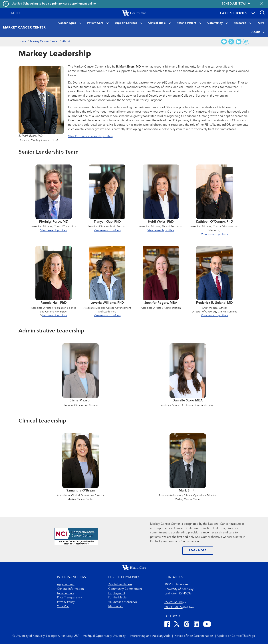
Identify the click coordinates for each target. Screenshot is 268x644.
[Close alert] (262, 4)
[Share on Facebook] (224, 42)
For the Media (117, 598)
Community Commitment (125, 589)
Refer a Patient (186, 23)
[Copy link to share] (246, 42)
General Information (70, 589)
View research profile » (54, 230)
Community (215, 23)
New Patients (66, 593)
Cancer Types (67, 23)
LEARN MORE (198, 550)
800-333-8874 (174, 608)
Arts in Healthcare (120, 585)
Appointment (66, 585)
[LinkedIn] (196, 625)
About (256, 32)
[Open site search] (263, 13)
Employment (117, 593)
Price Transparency (69, 598)
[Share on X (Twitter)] (231, 42)
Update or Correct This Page (236, 636)
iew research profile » (55, 316)
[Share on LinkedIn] (239, 42)
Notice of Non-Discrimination (194, 636)
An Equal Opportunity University (105, 636)
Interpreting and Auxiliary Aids (150, 636)
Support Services (126, 23)
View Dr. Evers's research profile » (90, 137)
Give (261, 23)
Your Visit (63, 606)
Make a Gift (116, 606)
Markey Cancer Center (44, 41)
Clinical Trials (157, 23)
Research (240, 23)
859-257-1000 (174, 602)
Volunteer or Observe (123, 602)
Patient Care (95, 23)
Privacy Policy (66, 602)
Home (22, 41)
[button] (11, 13)
